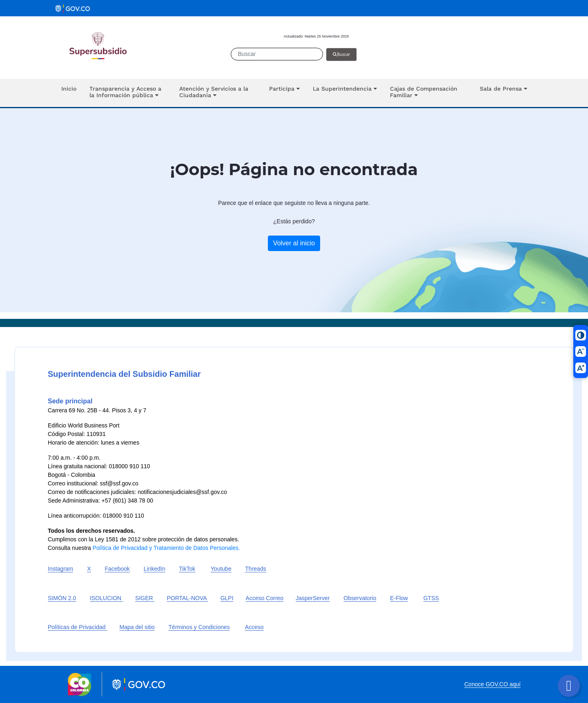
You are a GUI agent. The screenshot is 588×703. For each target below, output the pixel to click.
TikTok (187, 569)
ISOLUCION (106, 598)
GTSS (431, 598)
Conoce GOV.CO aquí (492, 684)
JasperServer (313, 598)
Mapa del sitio (137, 627)
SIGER (145, 598)
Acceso (254, 627)
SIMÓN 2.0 (62, 598)
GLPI (227, 598)
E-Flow (399, 598)
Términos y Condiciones (199, 627)
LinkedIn (155, 569)
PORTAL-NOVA (188, 598)
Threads (255, 569)
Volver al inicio (294, 243)
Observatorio (360, 598)
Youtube (221, 569)
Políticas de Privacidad (78, 627)
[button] (128, 93)
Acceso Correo (265, 598)
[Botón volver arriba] (569, 686)
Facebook (117, 569)
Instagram (60, 569)
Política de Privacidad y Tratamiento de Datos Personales (166, 548)
